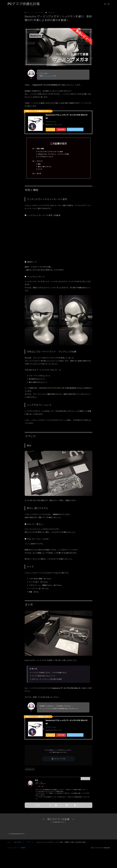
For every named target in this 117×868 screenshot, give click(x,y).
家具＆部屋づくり (19, 865)
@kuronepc (48, 76)
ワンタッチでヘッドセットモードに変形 (50, 152)
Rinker (54, 122)
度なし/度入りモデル (45, 167)
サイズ (40, 169)
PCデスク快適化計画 (24, 4)
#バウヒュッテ (30, 769)
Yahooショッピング (75, 129)
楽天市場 (61, 129)
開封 (39, 164)
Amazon (51, 129)
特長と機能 (40, 149)
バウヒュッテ (50, 13)
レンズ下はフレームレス (46, 157)
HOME (9, 865)
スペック (40, 161)
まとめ (39, 174)
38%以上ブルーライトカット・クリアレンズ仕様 (53, 154)
